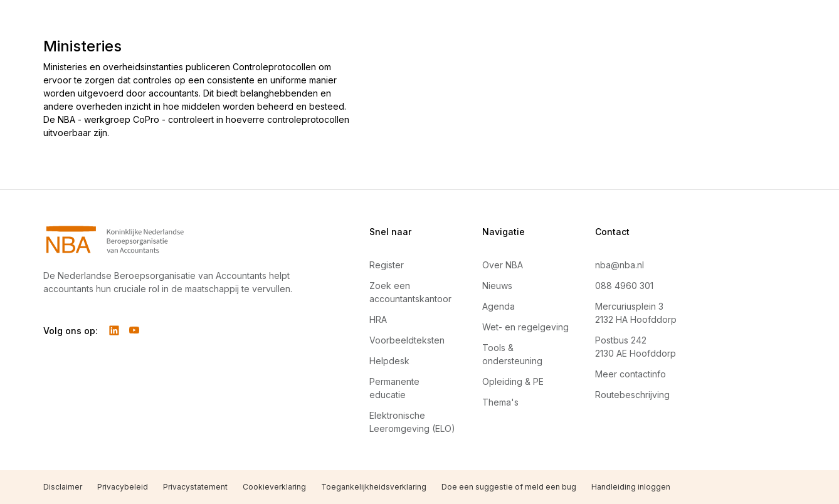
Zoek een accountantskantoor (410, 292)
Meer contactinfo (631, 374)
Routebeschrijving (632, 395)
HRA (378, 319)
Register (387, 265)
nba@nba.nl (620, 265)
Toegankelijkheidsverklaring (374, 487)
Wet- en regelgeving (525, 327)
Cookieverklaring (274, 487)
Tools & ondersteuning (512, 354)
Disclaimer (63, 487)
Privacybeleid (123, 487)
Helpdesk (389, 361)
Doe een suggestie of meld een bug (509, 487)
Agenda (499, 306)
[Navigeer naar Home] (176, 239)
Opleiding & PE (513, 381)
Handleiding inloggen (631, 487)
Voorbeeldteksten (407, 340)
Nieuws (497, 286)
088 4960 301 (624, 286)
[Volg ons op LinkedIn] (114, 330)
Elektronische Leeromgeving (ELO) (412, 422)
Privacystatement (195, 487)
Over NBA (503, 265)
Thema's (500, 402)
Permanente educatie (394, 388)
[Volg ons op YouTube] (134, 330)
